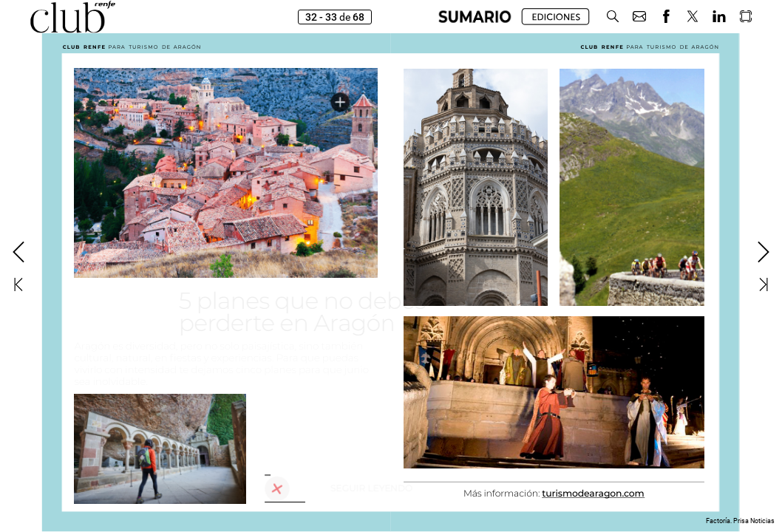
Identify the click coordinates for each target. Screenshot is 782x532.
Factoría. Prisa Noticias (740, 521)
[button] (613, 17)
